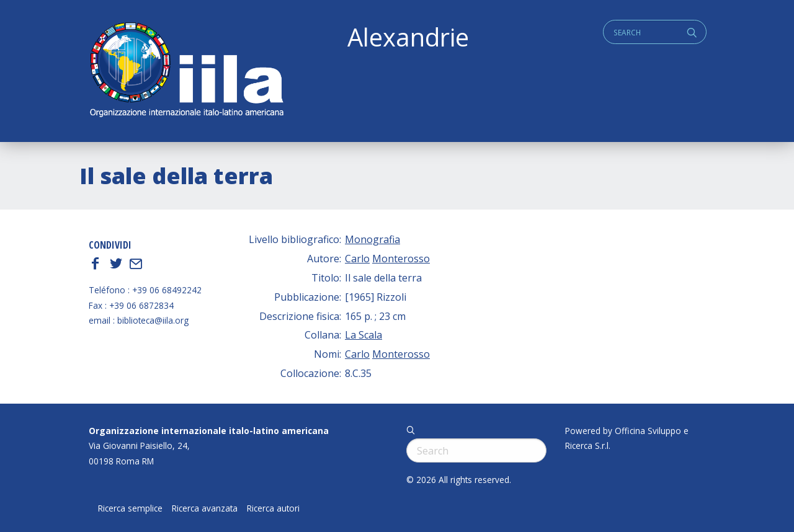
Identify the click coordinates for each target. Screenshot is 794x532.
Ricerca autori (273, 508)
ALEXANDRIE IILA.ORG (186, 71)
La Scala (364, 335)
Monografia (372, 239)
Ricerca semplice (130, 508)
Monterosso (401, 259)
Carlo (357, 259)
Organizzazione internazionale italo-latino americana (209, 431)
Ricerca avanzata (205, 508)
